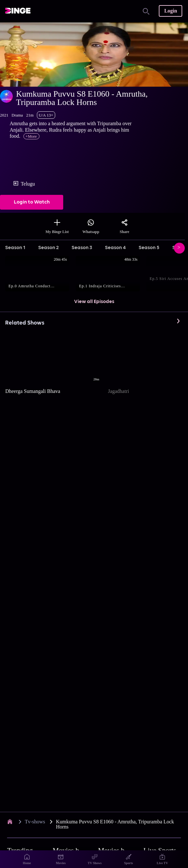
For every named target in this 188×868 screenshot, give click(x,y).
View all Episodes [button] (94, 302)
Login (171, 11)
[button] (40, 274)
